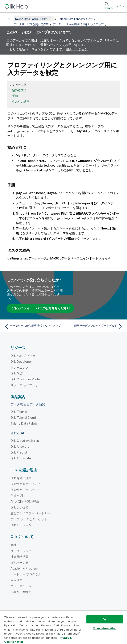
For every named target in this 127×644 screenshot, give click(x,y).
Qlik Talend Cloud (23, 418)
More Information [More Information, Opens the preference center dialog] (105, 628)
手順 (15, 96)
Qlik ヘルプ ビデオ (23, 356)
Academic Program (24, 568)
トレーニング (19, 367)
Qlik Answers (20, 446)
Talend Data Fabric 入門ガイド (34, 19)
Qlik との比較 (20, 507)
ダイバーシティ (21, 563)
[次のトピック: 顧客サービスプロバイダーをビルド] (94, 326)
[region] (63, 627)
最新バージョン (77, 49)
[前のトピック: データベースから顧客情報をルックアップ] (33, 326)
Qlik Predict (19, 452)
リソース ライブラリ (24, 385)
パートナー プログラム (26, 574)
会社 (13, 545)
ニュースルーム (21, 586)
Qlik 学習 (17, 373)
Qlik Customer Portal (25, 379)
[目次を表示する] (8, 19)
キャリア (17, 580)
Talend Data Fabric (24, 423)
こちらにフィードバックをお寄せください (40, 308)
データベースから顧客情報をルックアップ (78, 24)
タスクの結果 (21, 101)
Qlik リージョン (21, 525)
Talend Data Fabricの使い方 (75, 19)
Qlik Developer (21, 362)
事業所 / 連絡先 (21, 592)
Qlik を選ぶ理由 (21, 478)
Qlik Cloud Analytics (25, 441)
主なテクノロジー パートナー (30, 513)
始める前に (19, 90)
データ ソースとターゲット (29, 519)
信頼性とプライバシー (25, 490)
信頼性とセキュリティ (25, 484)
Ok (105, 619)
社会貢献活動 (19, 557)
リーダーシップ (21, 551)
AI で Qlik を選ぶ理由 (25, 501)
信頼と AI (17, 496)
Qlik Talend (19, 412)
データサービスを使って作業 (31, 24)
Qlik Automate (21, 458)
